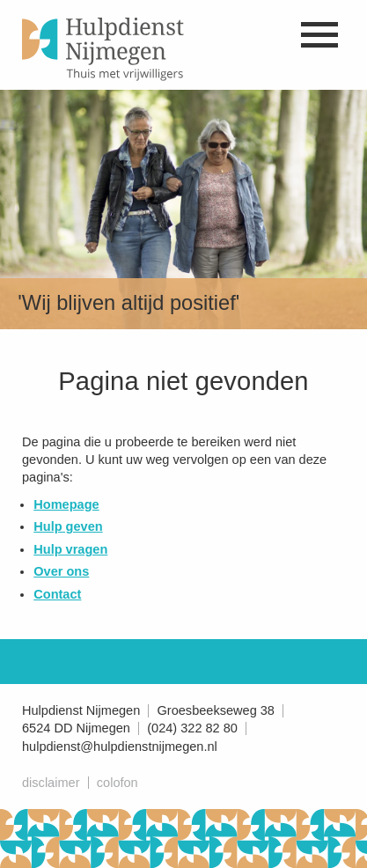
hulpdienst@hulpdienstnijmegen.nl (120, 747)
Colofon (117, 783)
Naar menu (319, 35)
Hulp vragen (70, 549)
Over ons (61, 571)
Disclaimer (51, 783)
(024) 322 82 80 (192, 728)
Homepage (66, 504)
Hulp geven (68, 526)
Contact (57, 594)
